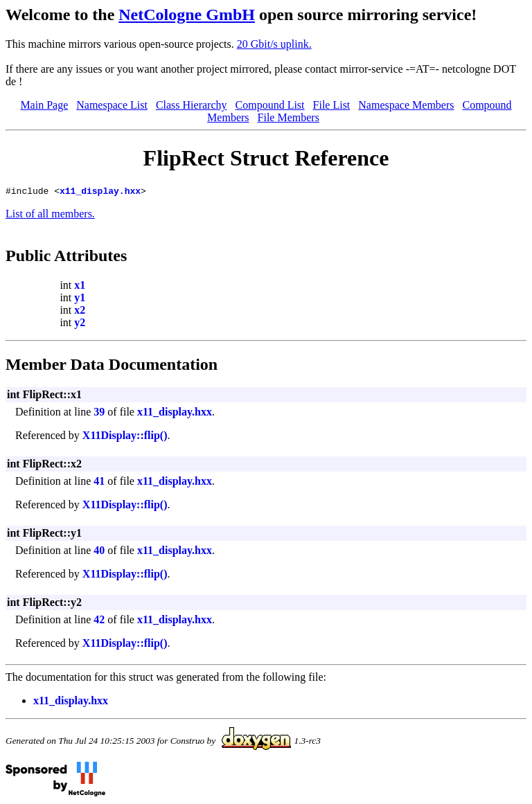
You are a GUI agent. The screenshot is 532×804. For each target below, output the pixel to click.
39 (99, 414)
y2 (80, 324)
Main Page (44, 105)
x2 (80, 312)
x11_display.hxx (100, 193)
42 (99, 622)
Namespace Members (406, 105)
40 (99, 552)
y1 (80, 300)
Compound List (270, 105)
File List (332, 105)
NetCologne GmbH (187, 15)
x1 (80, 287)
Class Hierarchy (192, 105)
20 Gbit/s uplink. (274, 44)
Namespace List (112, 105)
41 (99, 483)
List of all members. (50, 216)
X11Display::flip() (125, 437)
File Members (289, 117)
